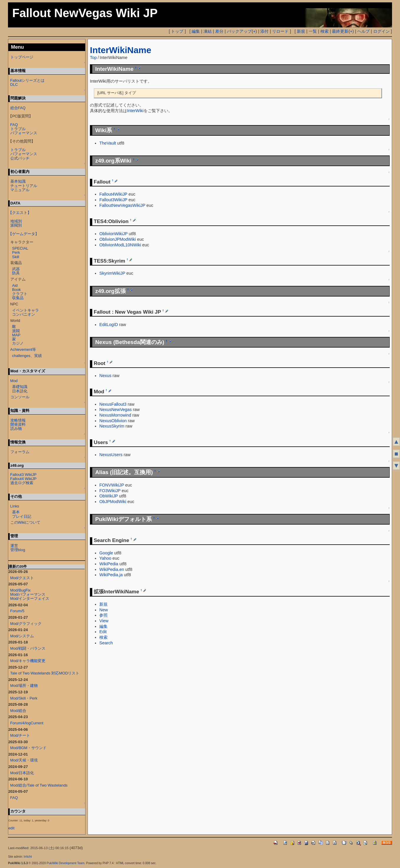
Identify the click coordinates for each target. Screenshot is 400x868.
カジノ (18, 343)
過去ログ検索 (22, 483)
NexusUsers (111, 455)
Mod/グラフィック (26, 624)
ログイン (381, 31)
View (104, 621)
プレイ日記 (22, 516)
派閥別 (16, 225)
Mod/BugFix (20, 590)
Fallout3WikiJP (113, 200)
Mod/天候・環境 (24, 760)
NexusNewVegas (116, 410)
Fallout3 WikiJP (23, 475)
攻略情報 (18, 420)
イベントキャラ (25, 310)
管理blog (18, 550)
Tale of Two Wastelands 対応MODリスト (45, 673)
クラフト (20, 294)
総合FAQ (18, 108)
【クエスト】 (20, 213)
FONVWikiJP (112, 485)
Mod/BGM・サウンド (28, 748)
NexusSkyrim (112, 426)
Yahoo (105, 558)
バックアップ (239, 31)
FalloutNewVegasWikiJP (122, 205)
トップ (177, 31)
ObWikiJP (109, 496)
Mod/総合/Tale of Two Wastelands (39, 785)
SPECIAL (20, 248)
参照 (103, 615)
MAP (16, 335)
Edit (103, 632)
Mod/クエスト (22, 578)
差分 (219, 31)
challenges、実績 (27, 356)
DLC (14, 85)
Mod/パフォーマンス (28, 594)
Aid (15, 285)
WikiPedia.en (112, 569)
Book (17, 290)
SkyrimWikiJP (112, 273)
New (104, 610)
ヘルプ (363, 31)
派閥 (16, 331)
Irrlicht (28, 857)
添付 (264, 31)
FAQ (14, 125)
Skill (16, 257)
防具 (16, 273)
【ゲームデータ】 (24, 234)
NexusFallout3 (113, 404)
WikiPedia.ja (111, 575)
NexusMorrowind (115, 415)
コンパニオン (24, 314)
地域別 (16, 221)
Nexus (105, 376)
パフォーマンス (24, 133)
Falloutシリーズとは (28, 80)
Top (93, 58)
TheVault (108, 143)
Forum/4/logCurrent (27, 723)
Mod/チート (20, 735)
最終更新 (340, 31)
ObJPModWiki (113, 502)
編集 (196, 31)
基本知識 (18, 181)
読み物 (16, 429)
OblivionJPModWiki (118, 239)
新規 (301, 31)
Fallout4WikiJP (113, 194)
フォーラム (20, 452)
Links (15, 506)
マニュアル (20, 190)
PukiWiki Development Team (65, 863)
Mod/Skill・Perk (24, 698)
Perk (16, 252)
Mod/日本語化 (22, 773)
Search (106, 643)
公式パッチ (20, 158)
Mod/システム (22, 636)
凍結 (208, 31)
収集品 (18, 298)
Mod (14, 381)
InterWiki (135, 111)
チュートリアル (24, 186)
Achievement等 (23, 349)
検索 (325, 31)
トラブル (18, 129)
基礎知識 (20, 387)
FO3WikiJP (110, 491)
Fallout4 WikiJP (23, 479)
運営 (14, 546)
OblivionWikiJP (113, 234)
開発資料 (18, 424)
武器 (16, 269)
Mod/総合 (18, 711)
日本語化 (20, 391)
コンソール (20, 397)
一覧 (313, 31)
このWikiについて (25, 522)
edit (11, 828)
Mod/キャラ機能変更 (28, 661)
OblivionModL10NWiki (120, 245)
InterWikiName (121, 50)
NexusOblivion (113, 421)
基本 (16, 512)
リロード (280, 31)
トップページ (22, 57)
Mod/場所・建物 (24, 686)
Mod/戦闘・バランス (28, 648)
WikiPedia (109, 564)
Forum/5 (17, 611)
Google (106, 553)
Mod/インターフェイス (30, 598)
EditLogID (109, 325)
